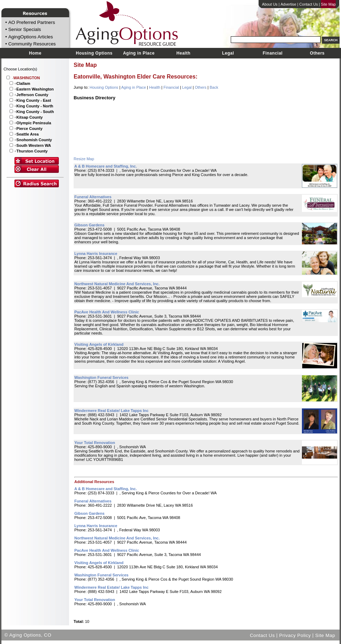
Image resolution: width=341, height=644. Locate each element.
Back (214, 87)
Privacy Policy (295, 635)
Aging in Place (139, 53)
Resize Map (84, 159)
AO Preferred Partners (32, 22)
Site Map (328, 4)
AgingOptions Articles (30, 37)
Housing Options (94, 53)
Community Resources (32, 44)
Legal (228, 53)
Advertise (288, 4)
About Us (270, 4)
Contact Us (309, 4)
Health (184, 53)
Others (317, 53)
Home (35, 53)
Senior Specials (24, 30)
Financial (273, 53)
